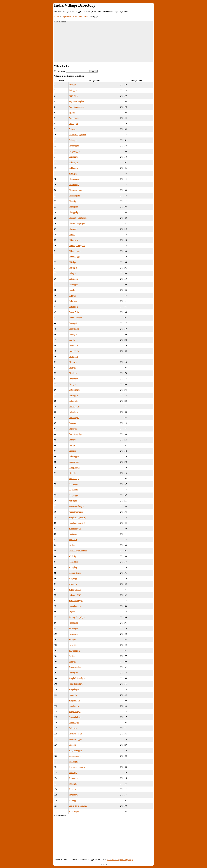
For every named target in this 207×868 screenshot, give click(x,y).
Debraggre (73, 345)
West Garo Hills (80, 17)
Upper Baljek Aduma (78, 806)
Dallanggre (73, 307)
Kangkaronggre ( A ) (77, 517)
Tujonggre (73, 800)
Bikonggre (73, 157)
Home (57, 17)
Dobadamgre (74, 390)
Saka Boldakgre (75, 734)
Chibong (72, 234)
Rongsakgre (74, 723)
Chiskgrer (73, 268)
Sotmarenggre (75, 756)
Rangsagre (73, 634)
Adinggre (73, 90)
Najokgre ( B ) (75, 595)
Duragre (72, 440)
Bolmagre (73, 173)
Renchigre (73, 645)
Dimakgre (73, 373)
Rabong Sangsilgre (77, 617)
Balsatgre (73, 140)
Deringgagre (74, 351)
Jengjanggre (74, 495)
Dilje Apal (73, 362)
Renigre (72, 656)
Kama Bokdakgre (76, 506)
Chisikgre (73, 262)
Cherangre (73, 229)
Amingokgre (74, 118)
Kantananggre (75, 528)
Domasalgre (74, 418)
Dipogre (72, 384)
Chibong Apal (75, 240)
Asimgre (72, 129)
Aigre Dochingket (76, 101)
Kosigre (72, 545)
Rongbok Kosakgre (77, 678)
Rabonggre (73, 623)
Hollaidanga (74, 479)
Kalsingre (73, 501)
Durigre (72, 445)
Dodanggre (73, 395)
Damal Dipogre (75, 318)
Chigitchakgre (75, 251)
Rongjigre (73, 695)
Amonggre (73, 124)
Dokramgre (73, 401)
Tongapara (73, 795)
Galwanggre (74, 456)
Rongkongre (74, 706)
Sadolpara (73, 728)
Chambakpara (75, 179)
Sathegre (72, 745)
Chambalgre (74, 185)
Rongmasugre (75, 712)
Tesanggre (73, 784)
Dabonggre (73, 279)
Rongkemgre (74, 700)
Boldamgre (73, 168)
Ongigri (72, 612)
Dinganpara (74, 379)
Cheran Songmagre (77, 223)
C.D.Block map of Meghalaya (120, 860)
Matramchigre (75, 573)
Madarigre (73, 556)
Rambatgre (73, 628)
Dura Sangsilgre (76, 434)
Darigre (72, 340)
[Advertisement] (103, 44)
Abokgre (72, 85)
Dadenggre (73, 284)
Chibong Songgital (77, 246)
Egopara (72, 451)
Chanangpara (74, 196)
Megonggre (74, 578)
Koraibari (73, 540)
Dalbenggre (74, 301)
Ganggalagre (74, 467)
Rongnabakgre (75, 717)
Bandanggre (74, 146)
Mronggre (73, 584)
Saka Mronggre (75, 739)
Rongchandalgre (76, 684)
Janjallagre (73, 490)
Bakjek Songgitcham (77, 135)
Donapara (73, 423)
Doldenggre (74, 406)
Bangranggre (74, 151)
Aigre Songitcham (76, 107)
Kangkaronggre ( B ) (77, 523)
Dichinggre (73, 357)
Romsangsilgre (75, 667)
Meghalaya (66, 17)
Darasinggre (74, 329)
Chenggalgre (74, 212)
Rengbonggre (74, 651)
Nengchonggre (75, 606)
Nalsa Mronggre (76, 601)
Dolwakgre (73, 412)
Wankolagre (74, 811)
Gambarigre (74, 462)
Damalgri (73, 323)
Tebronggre (74, 761)
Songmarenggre (75, 750)
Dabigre (72, 273)
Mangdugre (74, 567)
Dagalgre (73, 290)
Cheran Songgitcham (78, 218)
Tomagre (72, 789)
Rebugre (72, 639)
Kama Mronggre (76, 512)
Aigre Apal (73, 96)
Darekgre (73, 334)
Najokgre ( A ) (75, 590)
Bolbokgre (73, 162)
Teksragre (73, 773)
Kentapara (73, 534)
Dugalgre (73, 429)
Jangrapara (73, 484)
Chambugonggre (76, 190)
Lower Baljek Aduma (78, 551)
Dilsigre (72, 368)
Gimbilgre (73, 473)
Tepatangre (73, 778)
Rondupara (73, 673)
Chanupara (73, 207)
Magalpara (73, 562)
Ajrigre (72, 112)
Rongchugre (74, 689)
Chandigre (73, 201)
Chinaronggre (74, 257)
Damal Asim (74, 312)
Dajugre (72, 296)
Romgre (72, 662)
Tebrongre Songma (77, 767)
